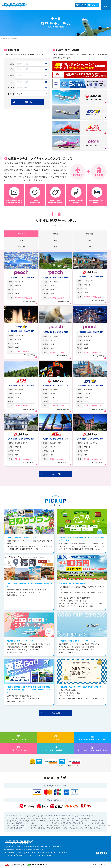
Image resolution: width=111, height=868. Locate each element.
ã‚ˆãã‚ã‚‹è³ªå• (55, 739)
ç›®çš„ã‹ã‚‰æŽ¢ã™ (56, 750)
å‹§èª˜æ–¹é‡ (63, 766)
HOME (3, 39)
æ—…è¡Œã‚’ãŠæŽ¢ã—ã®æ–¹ (92, 739)
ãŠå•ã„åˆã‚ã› (19, 739)
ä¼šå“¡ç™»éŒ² (82, 5)
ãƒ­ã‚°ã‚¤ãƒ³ (94, 5)
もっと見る (56, 474)
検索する (28, 102)
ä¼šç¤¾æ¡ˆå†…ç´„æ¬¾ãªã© (92, 750)
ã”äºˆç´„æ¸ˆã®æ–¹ (19, 750)
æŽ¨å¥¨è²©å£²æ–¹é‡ (74, 766)
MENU (106, 6)
